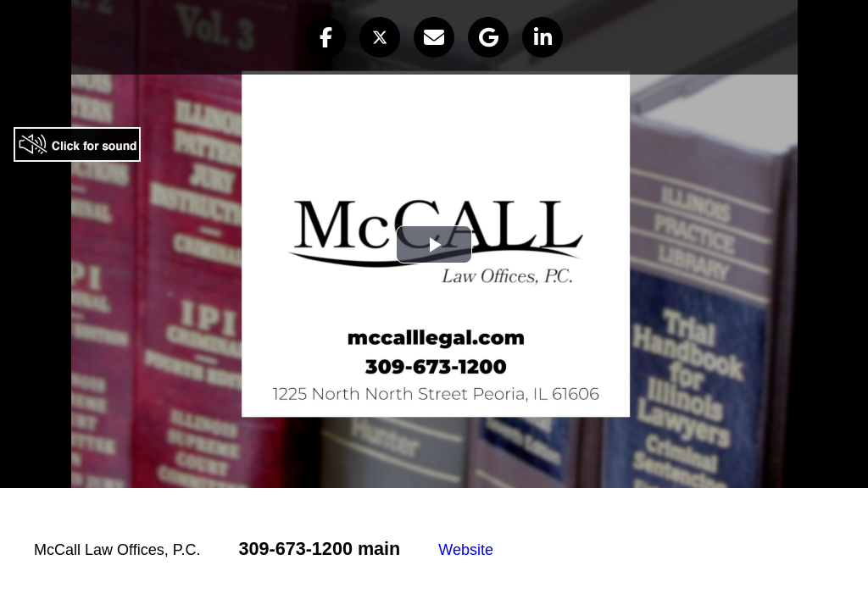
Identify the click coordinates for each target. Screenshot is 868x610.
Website (466, 550)
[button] (325, 37)
